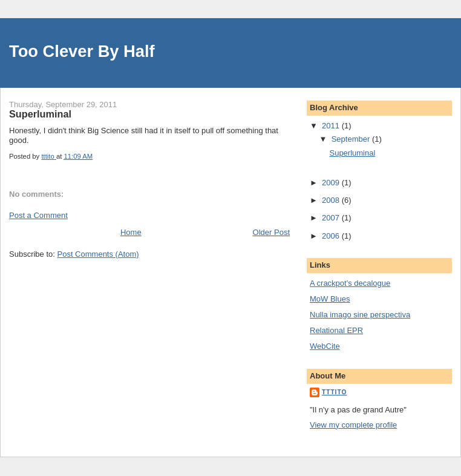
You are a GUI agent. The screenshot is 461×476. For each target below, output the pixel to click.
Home (131, 232)
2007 (332, 218)
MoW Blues (330, 299)
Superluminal (352, 153)
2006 (332, 236)
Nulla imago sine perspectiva (360, 315)
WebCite (325, 346)
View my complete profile (353, 425)
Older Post (271, 232)
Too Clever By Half (82, 51)
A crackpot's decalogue (350, 283)
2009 (332, 183)
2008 (332, 200)
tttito (334, 392)
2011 (332, 126)
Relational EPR (336, 330)
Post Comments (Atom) (98, 254)
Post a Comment (38, 215)
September (352, 139)
